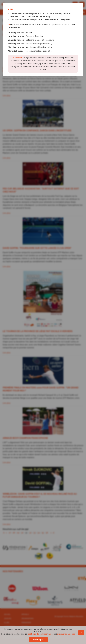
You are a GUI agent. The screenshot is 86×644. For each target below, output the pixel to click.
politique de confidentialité (40, 634)
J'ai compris (38, 640)
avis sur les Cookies (66, 634)
